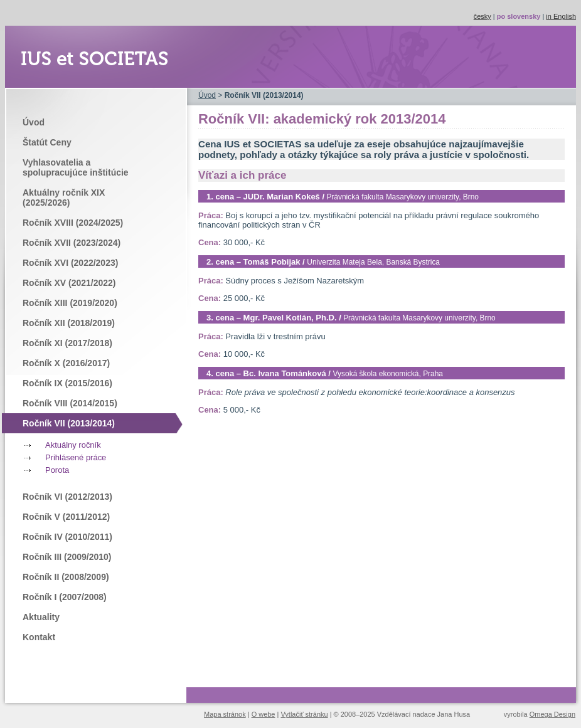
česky (482, 16)
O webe (264, 714)
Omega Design (552, 714)
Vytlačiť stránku (304, 714)
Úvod (34, 122)
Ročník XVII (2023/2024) (72, 243)
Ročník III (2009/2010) (67, 557)
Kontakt (39, 637)
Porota (57, 470)
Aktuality (41, 617)
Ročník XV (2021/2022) (69, 283)
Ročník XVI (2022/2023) (70, 263)
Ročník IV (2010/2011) (67, 537)
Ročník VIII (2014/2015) (70, 403)
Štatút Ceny (47, 142)
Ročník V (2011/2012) (66, 517)
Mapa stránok (225, 714)
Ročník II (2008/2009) (66, 577)
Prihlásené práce (76, 457)
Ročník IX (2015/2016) (67, 383)
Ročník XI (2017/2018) (67, 343)
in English (561, 16)
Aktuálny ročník (73, 445)
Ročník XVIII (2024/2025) (73, 223)
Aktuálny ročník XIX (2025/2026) (64, 198)
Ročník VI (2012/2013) (67, 497)
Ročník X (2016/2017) (66, 363)
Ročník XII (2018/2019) (69, 323)
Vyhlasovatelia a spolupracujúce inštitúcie (76, 167)
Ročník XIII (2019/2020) (70, 303)
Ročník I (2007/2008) (65, 597)
